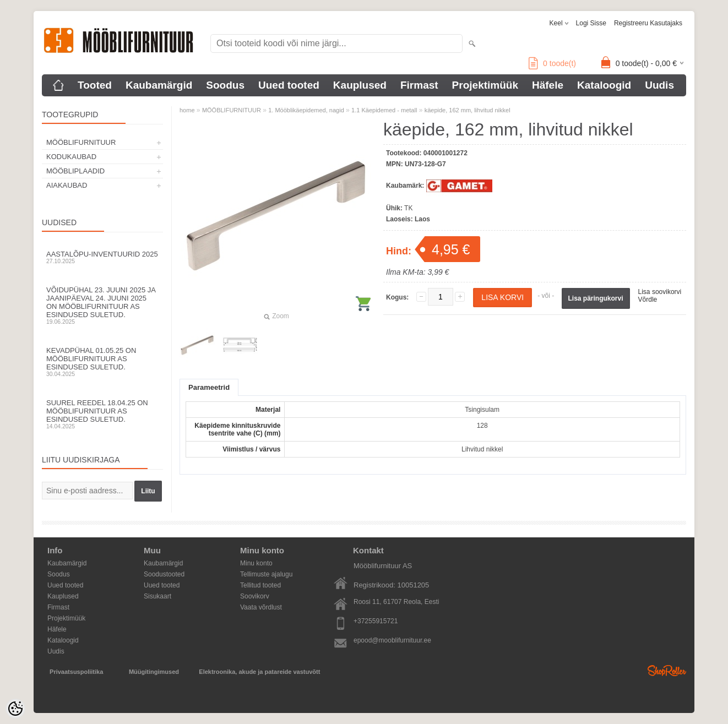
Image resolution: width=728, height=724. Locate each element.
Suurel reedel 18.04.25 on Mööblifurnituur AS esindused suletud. (102, 414)
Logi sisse (591, 23)
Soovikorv (255, 596)
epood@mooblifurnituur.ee (392, 640)
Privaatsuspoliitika (76, 672)
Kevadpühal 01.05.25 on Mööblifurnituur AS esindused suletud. (102, 362)
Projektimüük (485, 85)
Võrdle (648, 300)
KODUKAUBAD (71, 157)
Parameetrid (209, 387)
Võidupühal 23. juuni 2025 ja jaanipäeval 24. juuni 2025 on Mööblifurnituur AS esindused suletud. (102, 305)
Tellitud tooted (260, 585)
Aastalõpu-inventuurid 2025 (102, 257)
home (187, 110)
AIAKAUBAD (67, 185)
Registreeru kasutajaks (648, 23)
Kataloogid (604, 85)
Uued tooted (289, 85)
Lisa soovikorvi (660, 292)
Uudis (659, 85)
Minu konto (256, 563)
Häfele (548, 85)
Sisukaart (157, 596)
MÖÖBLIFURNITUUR (81, 142)
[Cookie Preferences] (15, 709)
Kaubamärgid (159, 85)
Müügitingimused (154, 672)
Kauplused (360, 85)
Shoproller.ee (667, 671)
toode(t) (552, 63)
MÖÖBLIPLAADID (75, 171)
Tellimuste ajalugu (266, 574)
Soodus (225, 85)
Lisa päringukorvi (596, 298)
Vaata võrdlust (261, 607)
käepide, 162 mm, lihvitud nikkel (468, 110)
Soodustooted (164, 574)
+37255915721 (376, 621)
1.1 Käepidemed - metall (384, 110)
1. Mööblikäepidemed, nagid (306, 110)
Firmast (419, 85)
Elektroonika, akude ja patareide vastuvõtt (259, 672)
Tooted (95, 85)
